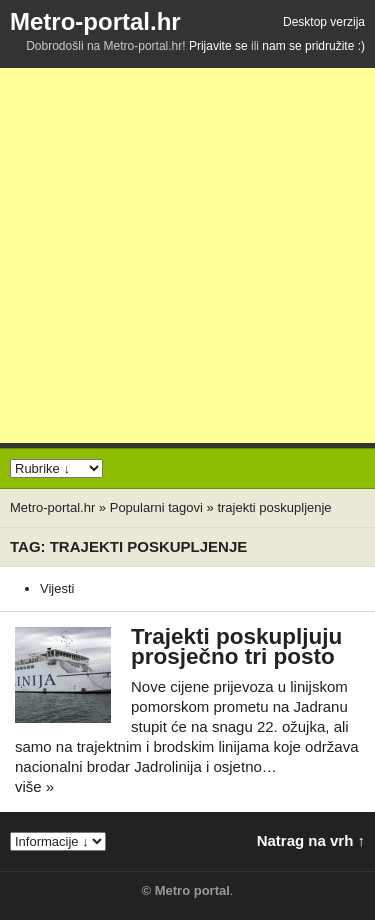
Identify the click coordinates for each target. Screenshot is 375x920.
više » (34, 786)
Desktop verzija (324, 22)
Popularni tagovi (156, 507)
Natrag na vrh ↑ (311, 840)
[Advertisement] (187, 255)
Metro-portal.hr (95, 21)
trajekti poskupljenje (274, 507)
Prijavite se (218, 46)
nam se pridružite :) (313, 46)
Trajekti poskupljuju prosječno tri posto (236, 646)
